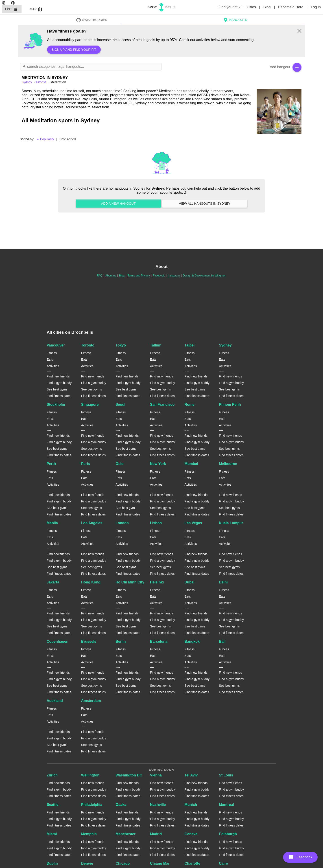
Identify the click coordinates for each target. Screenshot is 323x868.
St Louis (226, 775)
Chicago (123, 863)
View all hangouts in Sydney (205, 204)
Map (36, 9)
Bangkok (192, 641)
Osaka (121, 805)
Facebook (159, 276)
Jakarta (53, 582)
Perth (51, 464)
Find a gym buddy (59, 383)
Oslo (120, 464)
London (122, 523)
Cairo (224, 863)
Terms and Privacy (139, 276)
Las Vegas (193, 523)
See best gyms (57, 389)
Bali (222, 641)
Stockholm (56, 404)
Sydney (225, 345)
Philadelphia (92, 805)
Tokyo (121, 345)
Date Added (68, 139)
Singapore (90, 404)
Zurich (52, 775)
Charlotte (192, 863)
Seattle (52, 805)
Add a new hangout (118, 204)
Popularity (45, 139)
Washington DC (129, 775)
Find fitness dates (59, 396)
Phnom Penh (230, 404)
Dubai (189, 582)
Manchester (125, 834)
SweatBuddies (92, 20)
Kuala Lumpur (231, 523)
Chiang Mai (160, 863)
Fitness (42, 82)
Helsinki (157, 582)
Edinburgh (228, 834)
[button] (300, 857)
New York (158, 464)
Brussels (89, 641)
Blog (267, 7)
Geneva (191, 834)
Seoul (120, 404)
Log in (316, 7)
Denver (87, 863)
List (12, 9)
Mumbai (191, 464)
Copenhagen (58, 641)
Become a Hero (291, 7)
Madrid (156, 834)
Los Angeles (92, 523)
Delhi (223, 582)
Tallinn (156, 345)
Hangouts (235, 20)
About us (111, 276)
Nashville (158, 805)
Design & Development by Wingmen (204, 276)
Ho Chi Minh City (130, 582)
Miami (52, 834)
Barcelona (159, 641)
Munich (191, 805)
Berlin (121, 641)
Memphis (89, 834)
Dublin (52, 863)
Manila (52, 523)
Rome (189, 404)
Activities (53, 366)
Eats (50, 359)
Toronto (88, 345)
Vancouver (56, 345)
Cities (252, 7)
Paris (86, 464)
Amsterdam (91, 701)
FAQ (100, 276)
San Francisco (162, 404)
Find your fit (230, 7)
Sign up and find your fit (74, 50)
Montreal (226, 805)
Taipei (189, 345)
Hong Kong (91, 582)
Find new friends (58, 376)
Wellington (90, 775)
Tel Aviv (191, 775)
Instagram (174, 276)
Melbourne (228, 464)
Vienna (156, 775)
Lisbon (156, 523)
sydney (27, 82)
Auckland (55, 701)
